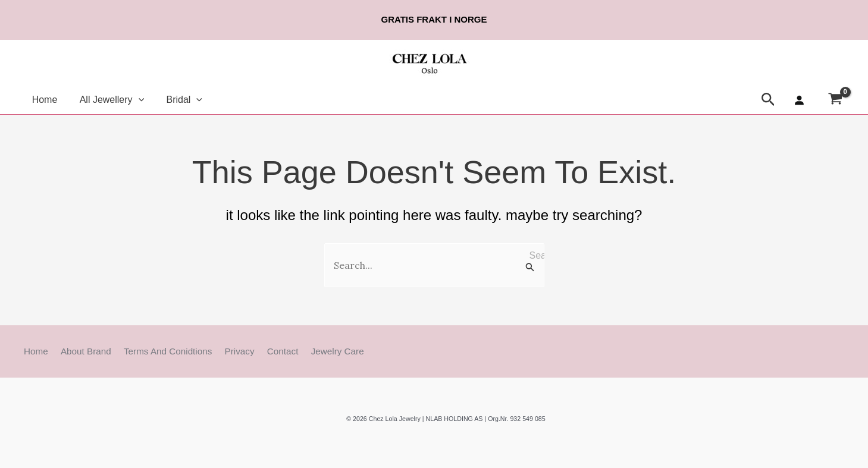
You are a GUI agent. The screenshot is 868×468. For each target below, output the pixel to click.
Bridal (176, 100)
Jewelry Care (312, 351)
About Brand (78, 351)
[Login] (799, 100)
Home (43, 100)
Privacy (222, 351)
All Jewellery (107, 100)
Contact (262, 351)
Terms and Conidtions (155, 351)
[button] (134, 100)
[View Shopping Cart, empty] (835, 100)
